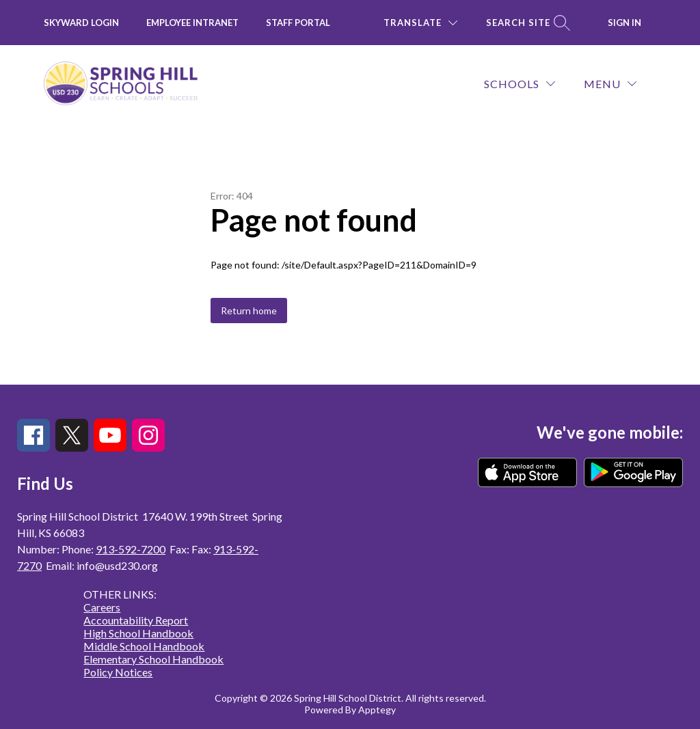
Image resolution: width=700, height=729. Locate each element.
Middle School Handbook (144, 646)
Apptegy (377, 710)
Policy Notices (118, 672)
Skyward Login (81, 23)
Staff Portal (298, 23)
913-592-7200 (131, 549)
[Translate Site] (420, 23)
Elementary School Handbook (153, 659)
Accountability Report (136, 620)
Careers (102, 607)
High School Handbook (138, 633)
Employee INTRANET (192, 23)
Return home (249, 311)
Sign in (624, 23)
